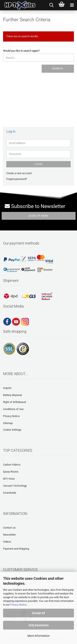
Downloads (10, 493)
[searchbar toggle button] (51, 5)
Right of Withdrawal (14, 402)
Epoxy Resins (11, 472)
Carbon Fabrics (12, 465)
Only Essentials (39, 625)
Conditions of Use (13, 409)
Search (58, 68)
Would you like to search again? (21, 51)
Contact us (9, 528)
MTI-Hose (9, 479)
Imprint (7, 388)
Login (38, 164)
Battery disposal (12, 395)
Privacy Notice (18, 605)
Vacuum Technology (15, 486)
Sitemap (8, 423)
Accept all (38, 613)
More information (39, 636)
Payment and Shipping (16, 549)
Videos (7, 542)
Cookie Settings (12, 430)
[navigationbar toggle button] (72, 5)
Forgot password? (17, 179)
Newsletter (9, 535)
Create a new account (19, 173)
